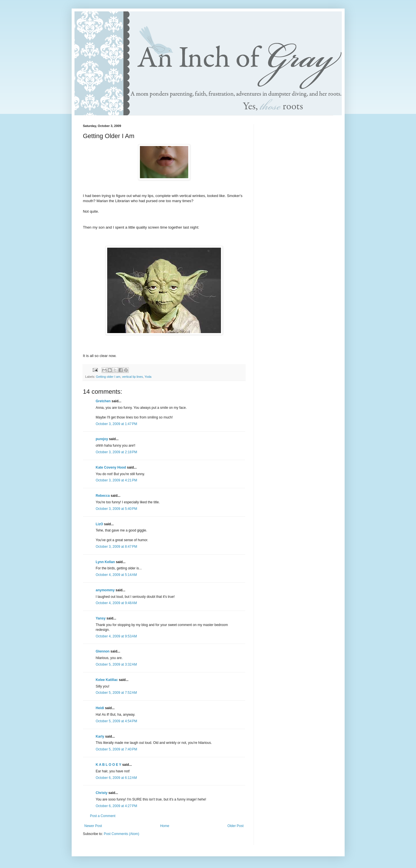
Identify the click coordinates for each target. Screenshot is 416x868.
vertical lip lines (132, 377)
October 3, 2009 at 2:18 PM (117, 452)
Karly (100, 736)
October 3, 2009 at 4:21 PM (117, 480)
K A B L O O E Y (109, 765)
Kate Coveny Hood (111, 467)
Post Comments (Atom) (122, 834)
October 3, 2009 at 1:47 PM (117, 424)
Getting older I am (108, 377)
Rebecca (103, 496)
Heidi (100, 708)
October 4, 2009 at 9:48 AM (116, 603)
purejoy (102, 439)
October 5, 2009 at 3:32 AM (116, 664)
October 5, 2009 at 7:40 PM (117, 749)
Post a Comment (103, 816)
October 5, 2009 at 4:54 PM (117, 721)
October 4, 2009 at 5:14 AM (116, 575)
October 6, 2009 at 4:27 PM (117, 806)
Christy (102, 793)
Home (165, 826)
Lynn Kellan (105, 562)
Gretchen (103, 401)
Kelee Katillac (107, 680)
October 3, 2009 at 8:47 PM (117, 547)
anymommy (105, 590)
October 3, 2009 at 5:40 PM (117, 509)
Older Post (236, 826)
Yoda (148, 377)
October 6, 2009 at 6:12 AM (116, 778)
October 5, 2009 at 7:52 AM (116, 693)
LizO (100, 524)
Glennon (103, 651)
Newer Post (93, 826)
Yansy (101, 618)
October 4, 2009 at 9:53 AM (116, 636)
